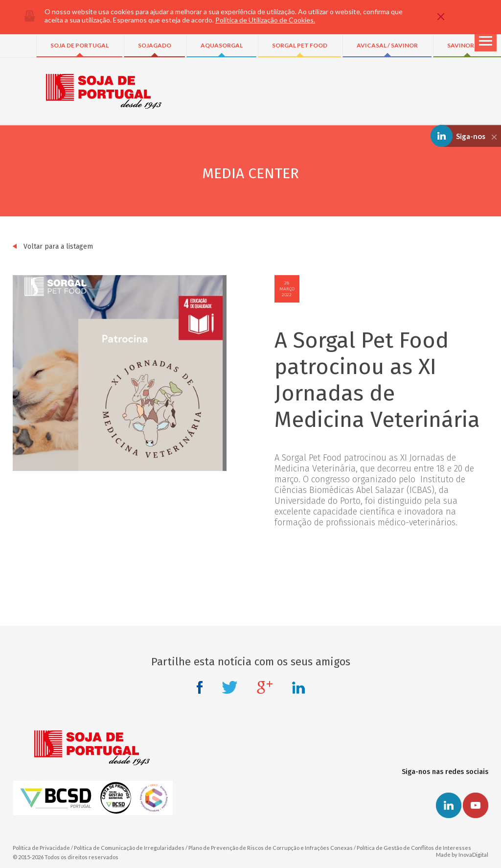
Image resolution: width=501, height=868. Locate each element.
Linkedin (298, 687)
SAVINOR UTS (467, 45)
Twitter (230, 687)
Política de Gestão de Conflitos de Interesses (414, 848)
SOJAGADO (155, 45)
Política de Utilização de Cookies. (265, 20)
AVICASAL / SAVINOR (387, 45)
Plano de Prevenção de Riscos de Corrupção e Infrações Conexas (271, 848)
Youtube (476, 805)
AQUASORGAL (222, 45)
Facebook (200, 687)
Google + (265, 687)
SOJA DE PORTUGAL (80, 45)
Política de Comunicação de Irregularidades (129, 848)
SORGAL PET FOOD (300, 45)
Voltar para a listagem (53, 246)
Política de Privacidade (41, 848)
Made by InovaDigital (462, 855)
